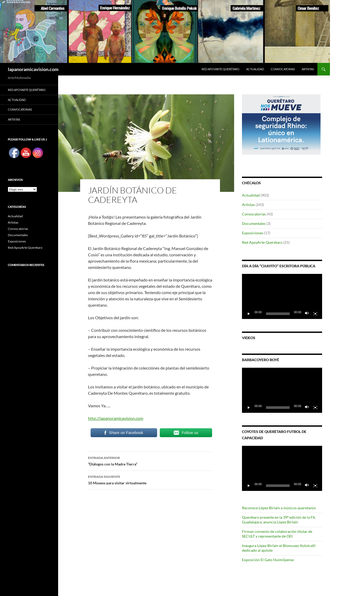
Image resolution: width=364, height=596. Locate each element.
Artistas (308, 69)
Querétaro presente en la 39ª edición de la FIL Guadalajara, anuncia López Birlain (279, 520)
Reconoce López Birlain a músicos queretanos (279, 508)
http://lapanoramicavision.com (116, 418)
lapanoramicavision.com (33, 69)
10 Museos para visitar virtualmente (150, 479)
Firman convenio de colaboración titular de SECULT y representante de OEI (277, 534)
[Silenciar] (307, 314)
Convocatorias (283, 69)
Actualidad (255, 69)
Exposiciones (253, 233)
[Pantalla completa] (315, 314)
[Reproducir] (249, 314)
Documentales (254, 223)
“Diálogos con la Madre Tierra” (150, 460)
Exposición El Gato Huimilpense (268, 560)
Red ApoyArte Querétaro (220, 69)
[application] (282, 296)
